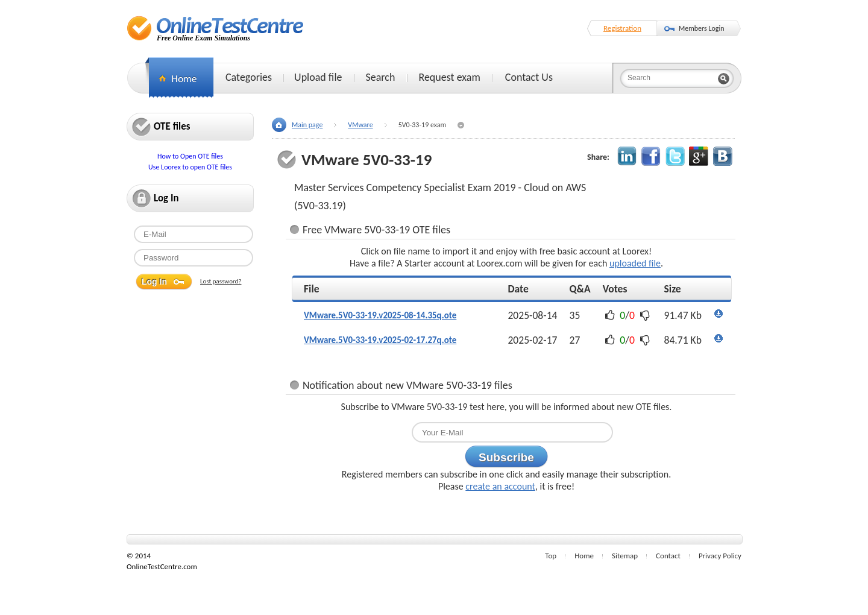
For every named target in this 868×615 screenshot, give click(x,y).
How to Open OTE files (190, 156)
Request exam (449, 77)
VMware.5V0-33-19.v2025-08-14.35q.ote (380, 315)
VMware (360, 125)
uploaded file (635, 263)
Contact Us (529, 77)
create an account (500, 486)
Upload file (318, 77)
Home (584, 556)
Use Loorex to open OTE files (190, 167)
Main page (307, 125)
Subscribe (506, 457)
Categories (249, 77)
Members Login (702, 28)
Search (381, 77)
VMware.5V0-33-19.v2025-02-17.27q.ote (380, 340)
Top (551, 556)
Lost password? (221, 281)
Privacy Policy (720, 556)
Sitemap (625, 556)
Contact (668, 556)
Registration (622, 28)
